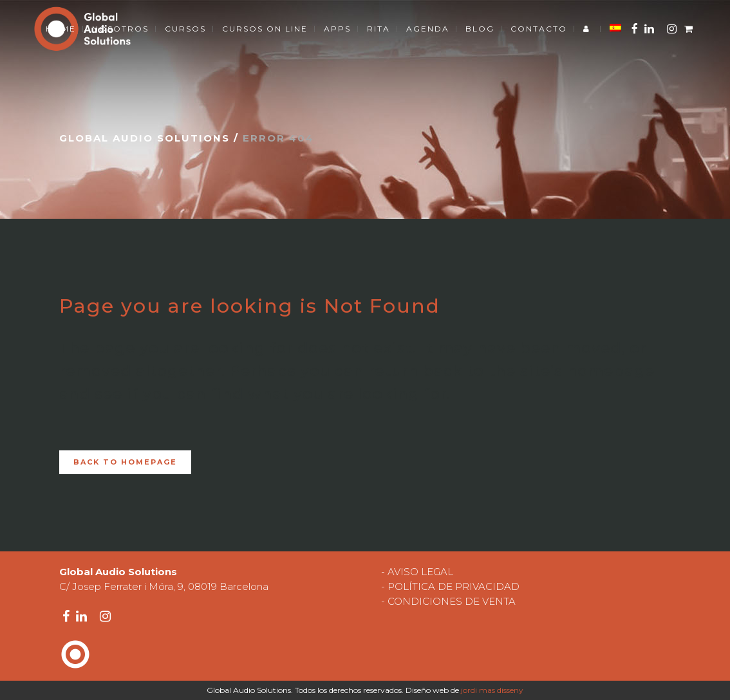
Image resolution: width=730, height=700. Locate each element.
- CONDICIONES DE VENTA (448, 601)
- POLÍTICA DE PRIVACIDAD (450, 586)
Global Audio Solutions (145, 138)
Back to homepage (125, 462)
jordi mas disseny (492, 690)
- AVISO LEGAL (417, 572)
